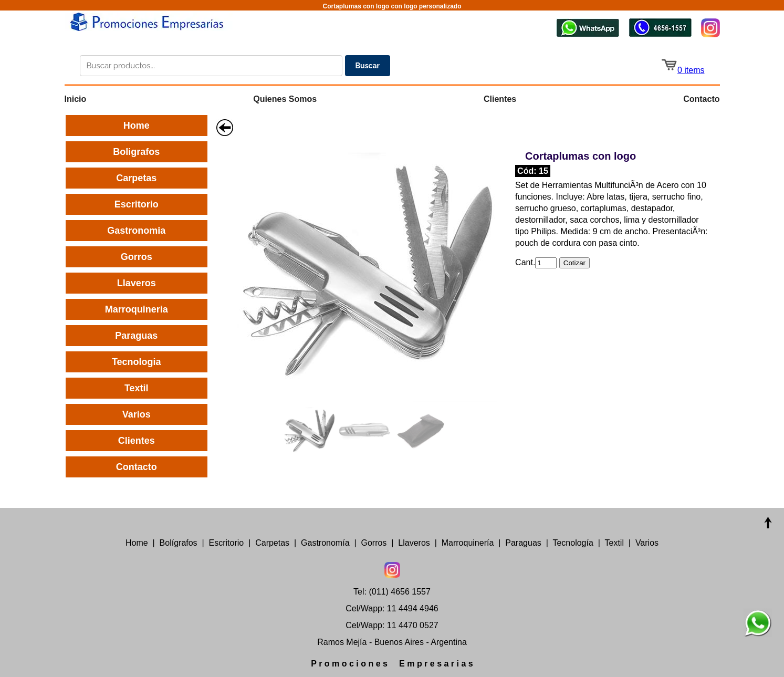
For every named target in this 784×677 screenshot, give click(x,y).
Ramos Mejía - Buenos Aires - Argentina (392, 642)
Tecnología (573, 543)
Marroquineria (137, 309)
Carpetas (136, 178)
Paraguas (136, 336)
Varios (137, 414)
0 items (683, 70)
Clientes (500, 99)
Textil (137, 388)
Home (137, 126)
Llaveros (137, 283)
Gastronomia (136, 231)
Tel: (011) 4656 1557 (392, 592)
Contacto (701, 99)
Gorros (137, 257)
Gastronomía (325, 543)
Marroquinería (468, 543)
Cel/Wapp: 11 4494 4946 (392, 608)
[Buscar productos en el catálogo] (211, 66)
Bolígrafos (179, 543)
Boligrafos (136, 152)
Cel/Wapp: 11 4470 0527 (392, 625)
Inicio (76, 99)
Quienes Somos (285, 99)
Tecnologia (137, 362)
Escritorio (137, 204)
